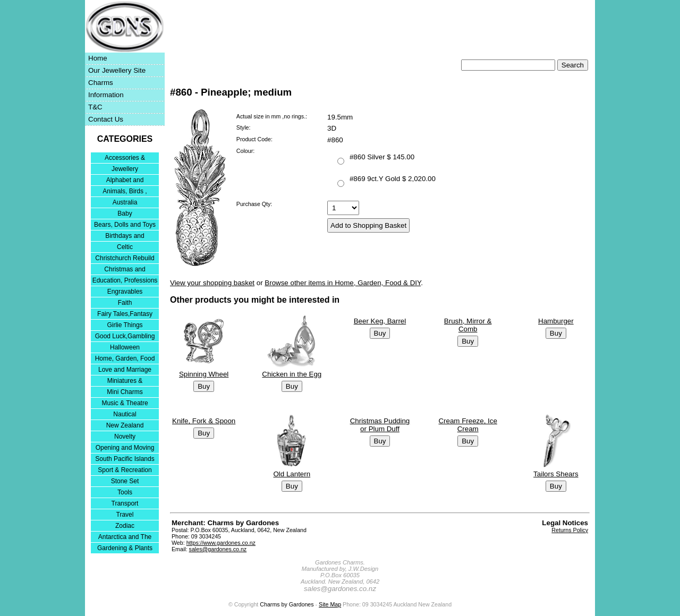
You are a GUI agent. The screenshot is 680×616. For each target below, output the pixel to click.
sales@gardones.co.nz (218, 549)
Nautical (125, 414)
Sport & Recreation (125, 470)
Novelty (125, 437)
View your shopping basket (212, 283)
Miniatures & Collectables (125, 382)
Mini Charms (125, 392)
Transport (125, 503)
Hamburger (556, 321)
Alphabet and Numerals (125, 181)
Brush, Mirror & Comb (468, 325)
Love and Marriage (125, 370)
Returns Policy (570, 530)
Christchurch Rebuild (125, 258)
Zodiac (125, 526)
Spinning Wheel (204, 374)
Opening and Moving (125, 448)
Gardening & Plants (125, 548)
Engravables (125, 292)
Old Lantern (292, 474)
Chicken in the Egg (292, 374)
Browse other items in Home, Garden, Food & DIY (343, 283)
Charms (101, 83)
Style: (244, 127)
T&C (95, 107)
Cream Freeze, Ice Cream (467, 425)
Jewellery (125, 169)
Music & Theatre (125, 403)
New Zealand (125, 425)
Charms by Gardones (287, 604)
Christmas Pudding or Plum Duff (380, 425)
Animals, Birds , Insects (125, 192)
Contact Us (106, 119)
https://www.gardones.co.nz (221, 543)
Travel (125, 515)
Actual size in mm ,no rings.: (272, 116)
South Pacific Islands (125, 459)
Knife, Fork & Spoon (204, 421)
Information (106, 95)
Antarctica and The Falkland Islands (125, 538)
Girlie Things (125, 325)
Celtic (125, 247)
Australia (125, 202)
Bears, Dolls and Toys (125, 225)
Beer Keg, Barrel (380, 321)
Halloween (125, 347)
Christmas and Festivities (125, 270)
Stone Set (125, 481)
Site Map (330, 604)
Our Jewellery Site (117, 70)
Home (98, 58)
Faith (125, 303)
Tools (125, 492)
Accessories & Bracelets (125, 159)
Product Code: (254, 139)
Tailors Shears (556, 474)
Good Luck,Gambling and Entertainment (125, 337)
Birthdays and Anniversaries (125, 237)
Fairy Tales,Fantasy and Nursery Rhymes (125, 315)
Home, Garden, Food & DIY (125, 359)
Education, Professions (125, 280)
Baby (125, 213)
